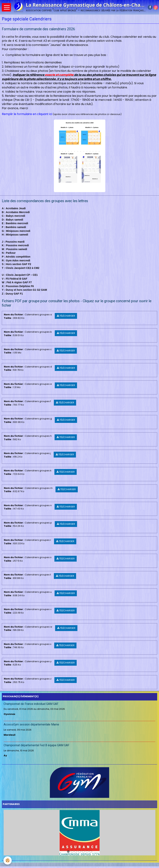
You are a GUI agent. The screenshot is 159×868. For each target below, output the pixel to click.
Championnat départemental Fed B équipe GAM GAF (37, 745)
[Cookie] (8, 860)
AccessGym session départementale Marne (31, 725)
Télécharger (66, 316)
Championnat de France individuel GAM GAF (31, 704)
